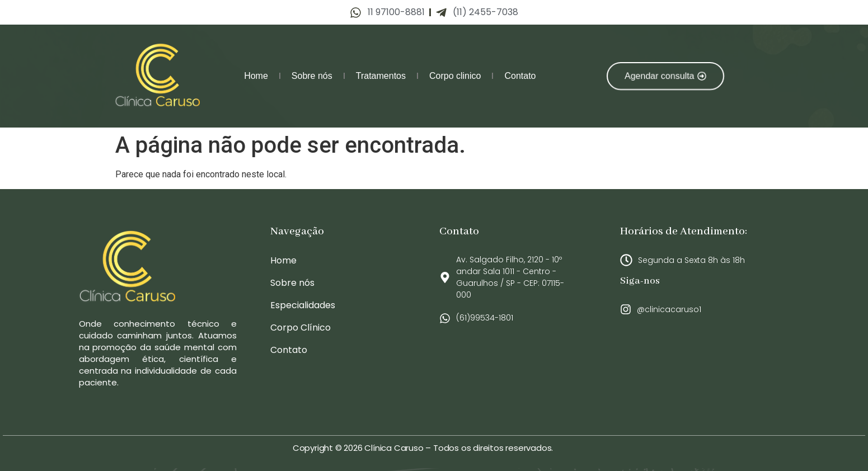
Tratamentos (381, 76)
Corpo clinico (455, 76)
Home (256, 76)
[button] (665, 76)
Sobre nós (312, 76)
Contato (520, 76)
